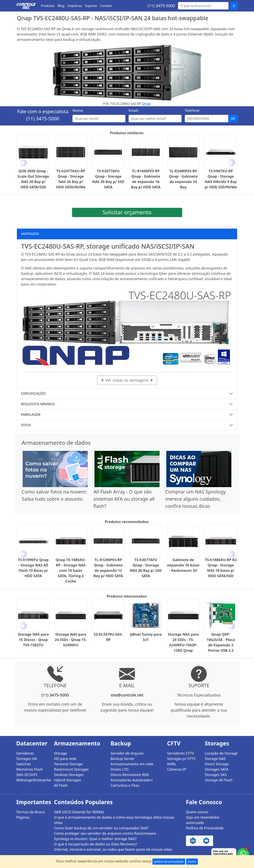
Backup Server (123, 759)
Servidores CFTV (180, 753)
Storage (61, 753)
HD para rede (65, 759)
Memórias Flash (30, 769)
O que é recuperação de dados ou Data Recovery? (95, 844)
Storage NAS (215, 759)
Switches (24, 764)
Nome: (78, 110)
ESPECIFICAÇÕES (34, 394)
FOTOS (26, 425)
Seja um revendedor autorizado (203, 820)
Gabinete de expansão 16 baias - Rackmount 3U (183, 565)
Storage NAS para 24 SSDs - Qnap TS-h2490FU (71, 640)
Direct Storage (217, 764)
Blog (61, 6)
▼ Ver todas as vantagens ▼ (127, 380)
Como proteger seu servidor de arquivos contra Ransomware (105, 833)
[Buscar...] (203, 6)
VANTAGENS (30, 234)
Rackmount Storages (71, 769)
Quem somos (197, 812)
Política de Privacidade (205, 828)
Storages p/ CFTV (181, 759)
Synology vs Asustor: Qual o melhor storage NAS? (95, 839)
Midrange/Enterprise (33, 780)
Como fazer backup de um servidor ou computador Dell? (101, 828)
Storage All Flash (219, 780)
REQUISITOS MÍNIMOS (38, 404)
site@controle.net (127, 695)
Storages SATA (217, 769)
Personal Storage (68, 764)
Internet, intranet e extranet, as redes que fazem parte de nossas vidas (113, 849)
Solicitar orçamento (127, 212)
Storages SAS (216, 775)
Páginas (23, 817)
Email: (134, 110)
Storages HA (27, 759)
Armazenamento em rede (132, 764)
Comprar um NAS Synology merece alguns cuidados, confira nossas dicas (196, 499)
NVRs (171, 764)
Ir (234, 6)
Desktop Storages (69, 775)
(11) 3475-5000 (161, 6)
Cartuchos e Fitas (125, 785)
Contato (106, 6)
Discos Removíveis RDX (130, 775)
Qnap (146, 103)
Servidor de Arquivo (127, 753)
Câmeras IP (177, 769)
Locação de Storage (221, 753)
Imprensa (75, 6)
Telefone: (192, 110)
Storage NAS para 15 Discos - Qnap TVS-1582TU (33, 640)
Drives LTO (120, 769)
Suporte (91, 6)
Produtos (48, 6)
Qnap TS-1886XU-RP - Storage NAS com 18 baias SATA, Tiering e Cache (71, 570)
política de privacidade (169, 862)
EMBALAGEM (31, 415)
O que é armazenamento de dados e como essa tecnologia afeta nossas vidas (114, 820)
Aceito (192, 862)
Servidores (25, 753)
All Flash (61, 785)
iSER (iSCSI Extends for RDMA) (79, 812)
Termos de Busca (30, 812)
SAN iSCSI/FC (27, 775)
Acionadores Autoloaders (132, 780)
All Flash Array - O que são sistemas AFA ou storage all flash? (124, 499)
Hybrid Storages (67, 780)
